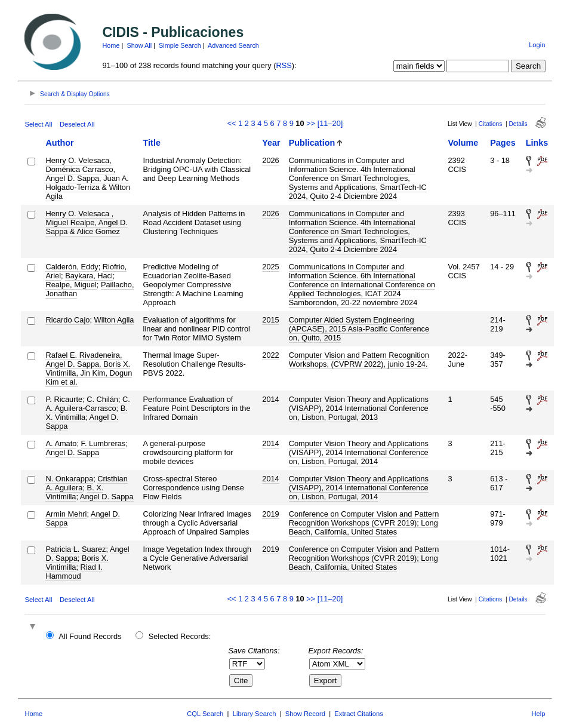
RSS (284, 65)
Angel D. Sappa (72, 452)
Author (59, 143)
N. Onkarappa (69, 479)
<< (232, 123)
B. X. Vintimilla (74, 492)
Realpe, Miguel (71, 285)
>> (311, 123)
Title (152, 143)
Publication (312, 143)
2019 (270, 514)
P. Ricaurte (64, 399)
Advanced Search (233, 45)
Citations (491, 124)
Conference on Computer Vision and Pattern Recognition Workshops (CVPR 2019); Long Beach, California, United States (364, 523)
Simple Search (180, 45)
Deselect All (77, 124)
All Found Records (90, 636)
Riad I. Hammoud (74, 572)
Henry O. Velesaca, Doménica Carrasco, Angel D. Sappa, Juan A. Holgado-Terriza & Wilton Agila (88, 178)
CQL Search (205, 714)
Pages (503, 143)
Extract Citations (358, 714)
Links (537, 143)
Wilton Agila (114, 320)
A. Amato (61, 443)
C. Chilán (102, 399)
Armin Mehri (66, 514)
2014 (270, 399)
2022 (270, 355)
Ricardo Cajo (67, 320)
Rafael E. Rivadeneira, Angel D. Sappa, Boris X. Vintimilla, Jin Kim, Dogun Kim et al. (89, 368)
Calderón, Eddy (72, 267)
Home (111, 45)
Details (518, 124)
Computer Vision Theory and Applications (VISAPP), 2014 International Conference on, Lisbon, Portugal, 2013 (359, 408)
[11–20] (330, 123)
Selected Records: (180, 636)
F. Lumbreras (104, 443)
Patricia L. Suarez (76, 549)
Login (537, 45)
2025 (270, 267)
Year (271, 143)
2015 (270, 320)
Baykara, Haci (89, 276)
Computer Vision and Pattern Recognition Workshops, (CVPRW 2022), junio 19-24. (359, 360)
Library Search (255, 714)
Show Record (305, 714)
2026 (270, 160)
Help (539, 714)
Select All (38, 124)
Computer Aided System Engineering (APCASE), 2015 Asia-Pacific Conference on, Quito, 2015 (359, 329)
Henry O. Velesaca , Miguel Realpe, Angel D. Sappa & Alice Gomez (86, 222)
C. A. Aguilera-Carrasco (87, 404)
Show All (139, 45)
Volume (463, 143)
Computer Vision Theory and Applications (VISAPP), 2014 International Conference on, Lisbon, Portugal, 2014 (359, 452)
